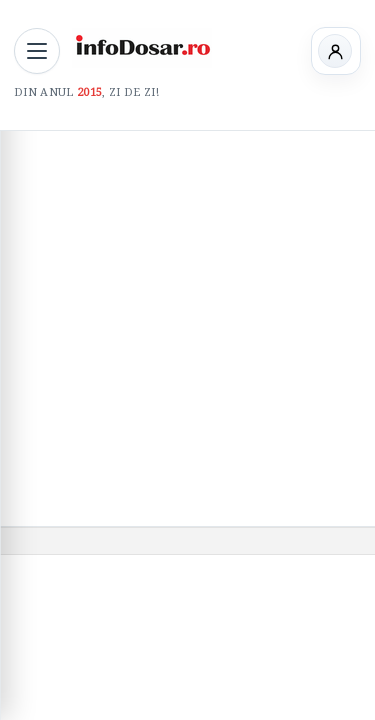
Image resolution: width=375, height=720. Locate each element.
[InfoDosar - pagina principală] (142, 48)
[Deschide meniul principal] (37, 51)
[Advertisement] (187, 328)
